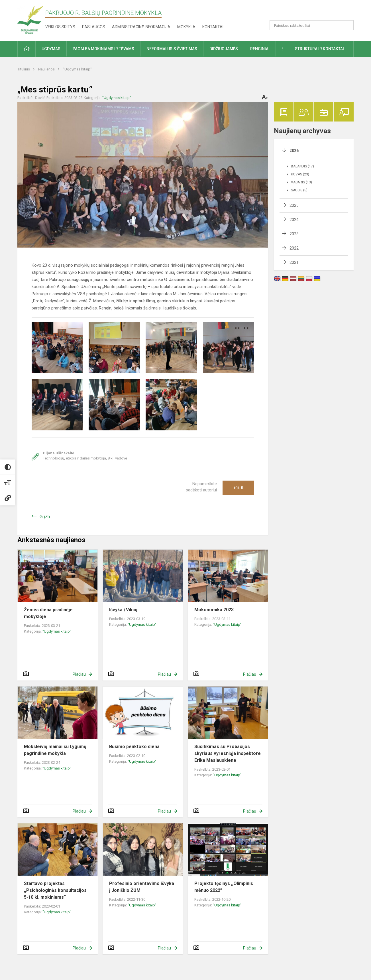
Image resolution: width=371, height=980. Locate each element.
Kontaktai (213, 27)
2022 (294, 248)
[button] (315, 12)
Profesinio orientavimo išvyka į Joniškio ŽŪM (142, 887)
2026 (294, 151)
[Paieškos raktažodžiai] (312, 25)
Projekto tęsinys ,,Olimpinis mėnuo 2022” (224, 887)
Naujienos (47, 69)
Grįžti (45, 517)
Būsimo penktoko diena (134, 747)
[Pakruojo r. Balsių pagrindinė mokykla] (30, 20)
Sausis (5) (299, 190)
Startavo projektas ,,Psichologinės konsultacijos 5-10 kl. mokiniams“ (55, 890)
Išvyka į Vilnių (123, 610)
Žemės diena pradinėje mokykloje (48, 613)
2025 (294, 205)
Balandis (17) (302, 166)
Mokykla (186, 27)
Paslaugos (94, 27)
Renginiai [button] (260, 49)
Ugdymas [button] (51, 49)
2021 (294, 262)
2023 (294, 234)
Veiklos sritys (60, 27)
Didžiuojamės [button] (224, 49)
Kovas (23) (300, 174)
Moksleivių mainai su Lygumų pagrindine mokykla (55, 750)
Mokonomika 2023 (214, 610)
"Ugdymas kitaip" (77, 69)
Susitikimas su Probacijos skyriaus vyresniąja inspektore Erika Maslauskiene (228, 753)
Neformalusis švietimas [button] (172, 49)
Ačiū (238, 488)
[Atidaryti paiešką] (347, 25)
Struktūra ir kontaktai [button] (319, 49)
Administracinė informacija (141, 27)
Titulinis (24, 69)
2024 (294, 220)
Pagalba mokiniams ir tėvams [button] (103, 49)
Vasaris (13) (301, 182)
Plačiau (79, 674)
